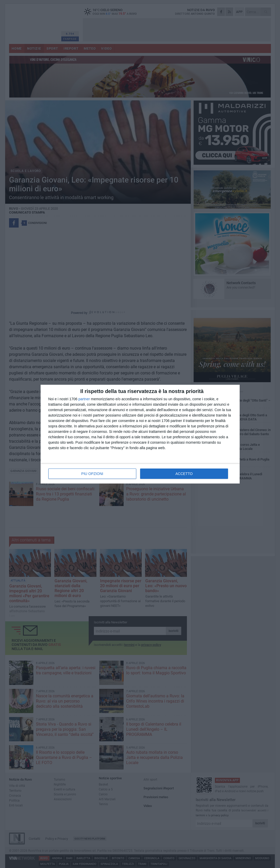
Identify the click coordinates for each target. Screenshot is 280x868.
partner (84, 399)
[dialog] (140, 434)
